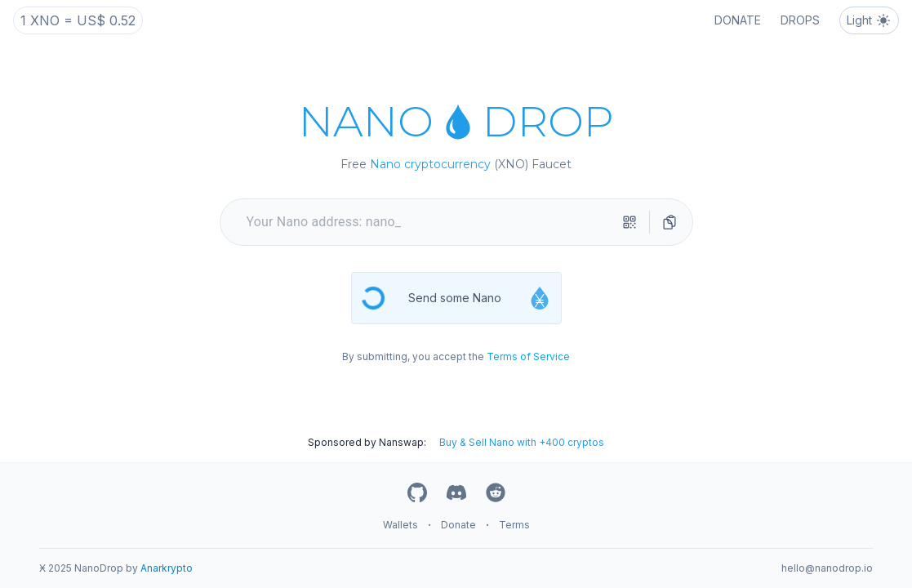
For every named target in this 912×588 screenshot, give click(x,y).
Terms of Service (528, 356)
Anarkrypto (167, 568)
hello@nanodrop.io (827, 568)
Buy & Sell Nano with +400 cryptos (522, 442)
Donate (458, 525)
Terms (514, 525)
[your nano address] (430, 222)
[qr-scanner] (630, 222)
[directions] (670, 222)
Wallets (400, 525)
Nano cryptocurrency (430, 164)
